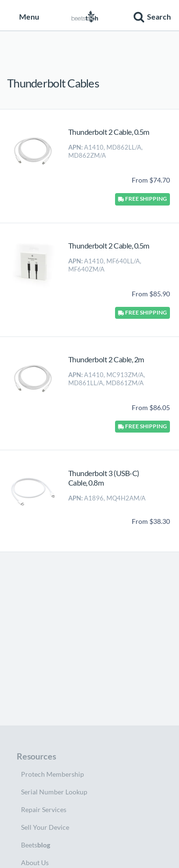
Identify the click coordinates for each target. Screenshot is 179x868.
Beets (36, 845)
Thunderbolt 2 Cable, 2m (106, 359)
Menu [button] (24, 16)
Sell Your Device (45, 827)
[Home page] (85, 15)
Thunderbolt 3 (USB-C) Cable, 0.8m (104, 478)
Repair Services (44, 809)
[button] (151, 15)
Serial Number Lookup (54, 792)
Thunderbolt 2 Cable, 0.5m (109, 132)
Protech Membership (53, 774)
